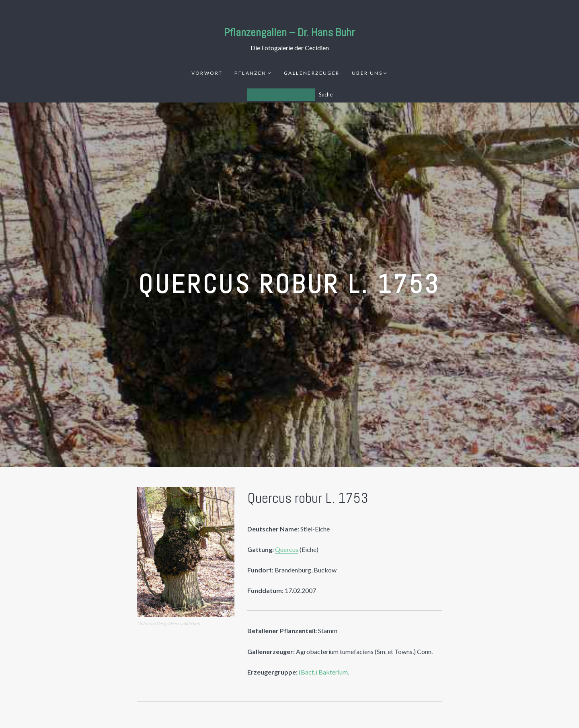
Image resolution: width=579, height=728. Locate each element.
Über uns (367, 73)
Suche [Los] (326, 94)
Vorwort (207, 73)
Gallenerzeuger (312, 73)
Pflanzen (250, 73)
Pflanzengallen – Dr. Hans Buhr (289, 32)
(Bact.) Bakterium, (324, 672)
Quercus (287, 549)
